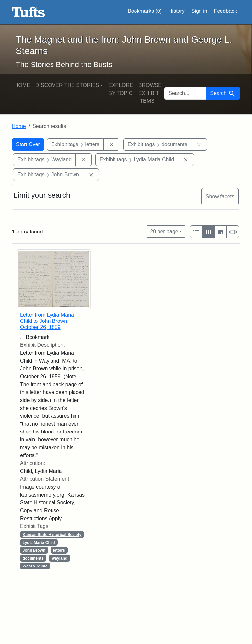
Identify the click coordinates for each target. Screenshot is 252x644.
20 (164, 231)
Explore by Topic (121, 89)
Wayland (59, 558)
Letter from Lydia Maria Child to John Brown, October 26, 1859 (47, 321)
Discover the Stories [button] (67, 85)
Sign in (199, 11)
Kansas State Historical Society (52, 535)
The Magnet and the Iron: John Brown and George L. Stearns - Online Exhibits (28, 12)
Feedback (225, 11)
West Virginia (35, 566)
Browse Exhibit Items (150, 93)
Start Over (28, 144)
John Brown (34, 550)
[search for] (185, 93)
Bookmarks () (145, 11)
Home (22, 85)
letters (59, 550)
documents (33, 558)
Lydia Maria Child (39, 543)
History (177, 11)
